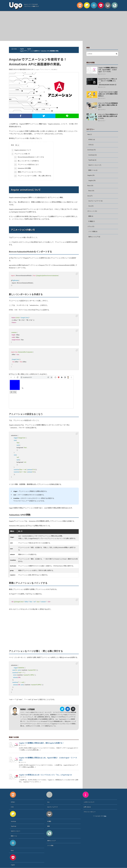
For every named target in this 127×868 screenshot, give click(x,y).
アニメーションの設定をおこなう (26, 165)
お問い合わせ (87, 807)
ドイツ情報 (92, 233)
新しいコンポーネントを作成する (26, 161)
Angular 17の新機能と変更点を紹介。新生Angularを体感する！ (41, 743)
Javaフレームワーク (95, 202)
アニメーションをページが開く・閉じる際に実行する (33, 176)
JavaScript (90, 150)
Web (89, 135)
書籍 (90, 217)
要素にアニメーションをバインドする (28, 172)
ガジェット (91, 212)
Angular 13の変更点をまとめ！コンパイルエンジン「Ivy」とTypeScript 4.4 (45, 775)
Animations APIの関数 (22, 168)
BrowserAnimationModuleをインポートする (29, 157)
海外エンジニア (93, 238)
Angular (38, 69)
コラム (89, 228)
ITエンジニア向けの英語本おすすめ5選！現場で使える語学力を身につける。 (108, 116)
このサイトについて (89, 802)
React (89, 186)
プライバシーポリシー (90, 812)
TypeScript (91, 160)
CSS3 (90, 145)
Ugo (16, 5)
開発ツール (92, 171)
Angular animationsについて (21, 150)
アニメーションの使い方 (21, 154)
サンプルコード (47, 69)
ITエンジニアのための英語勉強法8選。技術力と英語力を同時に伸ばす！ (108, 105)
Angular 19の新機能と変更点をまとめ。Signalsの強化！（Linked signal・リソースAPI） (108, 70)
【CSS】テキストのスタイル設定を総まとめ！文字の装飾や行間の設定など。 (108, 94)
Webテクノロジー (94, 166)
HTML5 (91, 140)
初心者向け (55, 69)
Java (89, 197)
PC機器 (91, 222)
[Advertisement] (63, 26)
